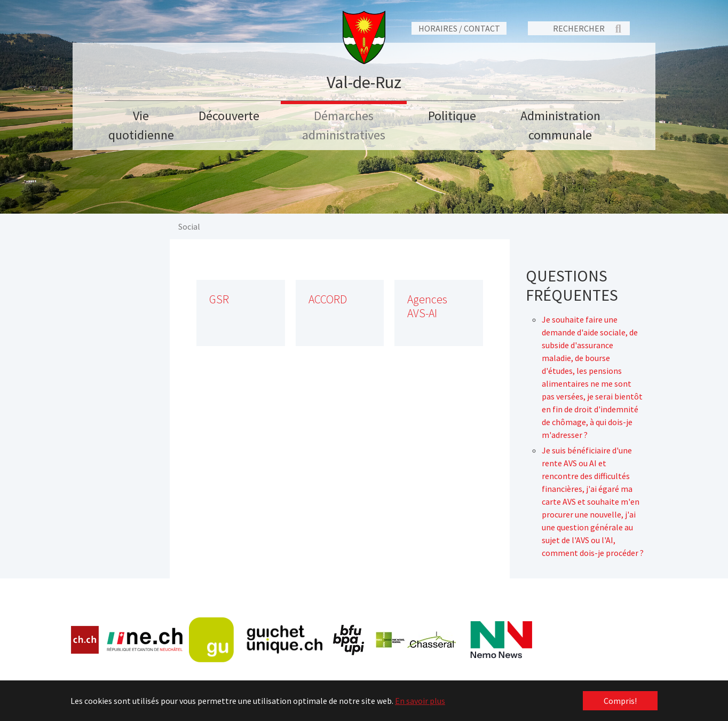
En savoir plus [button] (420, 701)
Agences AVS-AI (427, 306)
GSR (219, 299)
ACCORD (328, 299)
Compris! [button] (620, 701)
